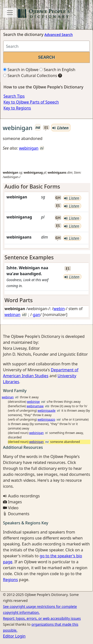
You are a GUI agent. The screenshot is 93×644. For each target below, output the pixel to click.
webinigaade (47, 411)
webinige (33, 402)
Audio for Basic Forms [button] (32, 186)
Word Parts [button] (19, 300)
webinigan (29, 148)
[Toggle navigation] (10, 13)
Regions (10, 580)
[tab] (46, 187)
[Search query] (46, 46)
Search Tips (14, 96)
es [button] (46, 128)
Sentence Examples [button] (29, 257)
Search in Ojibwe (21, 70)
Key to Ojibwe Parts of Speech (31, 102)
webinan (12, 315)
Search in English (57, 70)
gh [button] (58, 198)
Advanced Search (59, 35)
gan (37, 315)
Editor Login (14, 636)
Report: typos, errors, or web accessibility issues (42, 618)
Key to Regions (17, 108)
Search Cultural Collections (30, 76)
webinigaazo (46, 419)
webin (59, 309)
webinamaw (35, 406)
